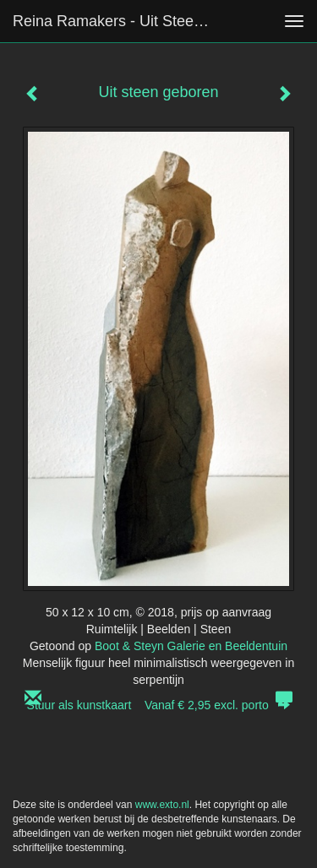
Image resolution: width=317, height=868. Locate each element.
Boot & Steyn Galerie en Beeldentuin (191, 646)
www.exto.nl (162, 805)
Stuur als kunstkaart (159, 705)
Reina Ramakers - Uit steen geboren (121, 21)
